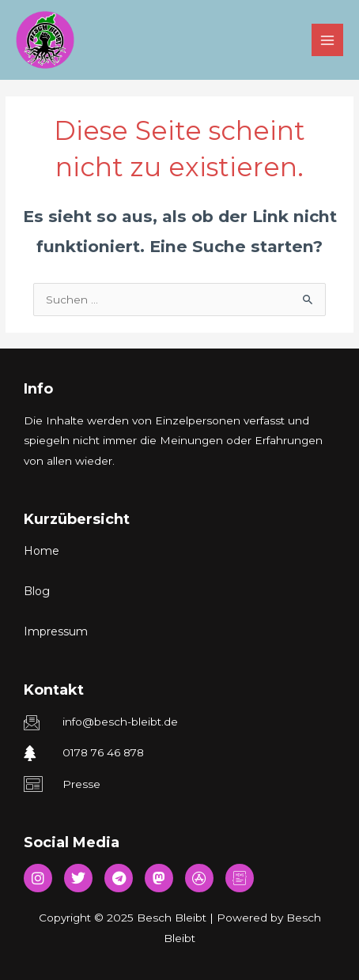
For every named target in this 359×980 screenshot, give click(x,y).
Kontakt (54, 690)
